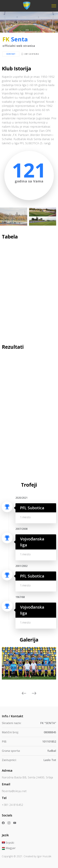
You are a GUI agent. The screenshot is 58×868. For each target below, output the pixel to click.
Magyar (9, 848)
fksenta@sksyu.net (14, 791)
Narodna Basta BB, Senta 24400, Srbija (27, 777)
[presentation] (24, 693)
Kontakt (11, 54)
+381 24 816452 (31, 54)
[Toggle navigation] (54, 6)
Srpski (8, 843)
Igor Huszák (44, 856)
